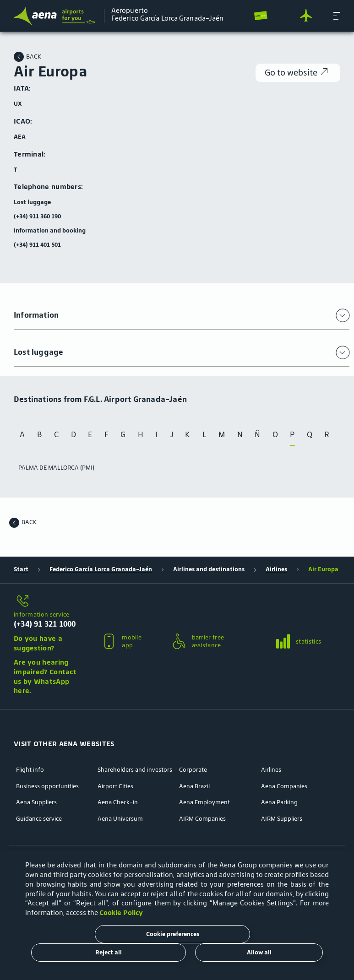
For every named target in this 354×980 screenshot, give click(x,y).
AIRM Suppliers (282, 819)
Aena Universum (120, 819)
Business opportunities (47, 786)
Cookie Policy (121, 912)
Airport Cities (115, 786)
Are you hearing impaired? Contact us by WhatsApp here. (45, 676)
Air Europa (323, 569)
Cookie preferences (173, 934)
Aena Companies (284, 786)
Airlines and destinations (209, 569)
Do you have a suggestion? (38, 643)
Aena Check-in (118, 802)
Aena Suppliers (36, 802)
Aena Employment (204, 802)
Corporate (193, 770)
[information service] (47, 601)
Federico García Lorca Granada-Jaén (101, 569)
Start (21, 569)
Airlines (276, 569)
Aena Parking (279, 802)
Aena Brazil (194, 786)
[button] (337, 16)
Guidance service (39, 819)
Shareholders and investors (135, 770)
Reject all (109, 952)
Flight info (30, 770)
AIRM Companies (202, 819)
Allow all (259, 952)
